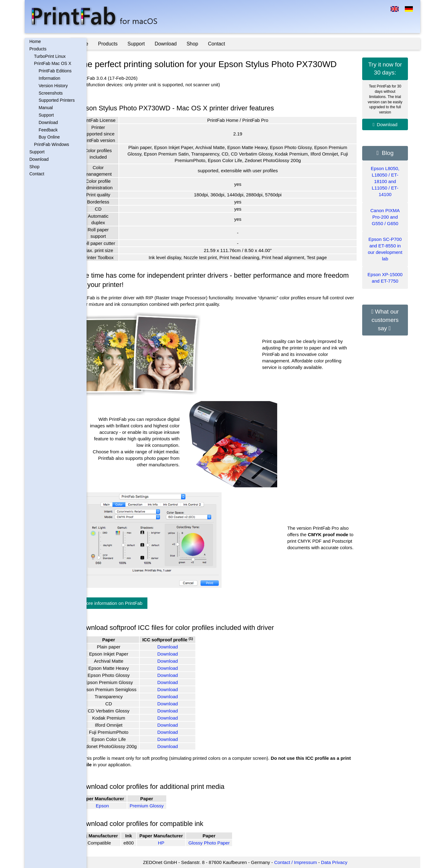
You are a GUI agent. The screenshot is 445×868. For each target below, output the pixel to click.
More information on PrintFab (129, 603)
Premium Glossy (163, 806)
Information (49, 78)
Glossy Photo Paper (225, 843)
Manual (46, 108)
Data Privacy (343, 862)
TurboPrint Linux (50, 56)
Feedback (48, 130)
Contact (37, 174)
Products (38, 49)
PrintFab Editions (55, 71)
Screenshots (51, 93)
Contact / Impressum (304, 862)
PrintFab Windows (52, 144)
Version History (53, 86)
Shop (34, 167)
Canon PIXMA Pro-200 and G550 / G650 (385, 217)
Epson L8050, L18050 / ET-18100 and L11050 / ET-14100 (385, 181)
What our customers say (385, 320)
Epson (119, 806)
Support (46, 115)
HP (178, 843)
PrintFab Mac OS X (53, 63)
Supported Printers (57, 100)
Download (48, 122)
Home (35, 41)
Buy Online (49, 137)
